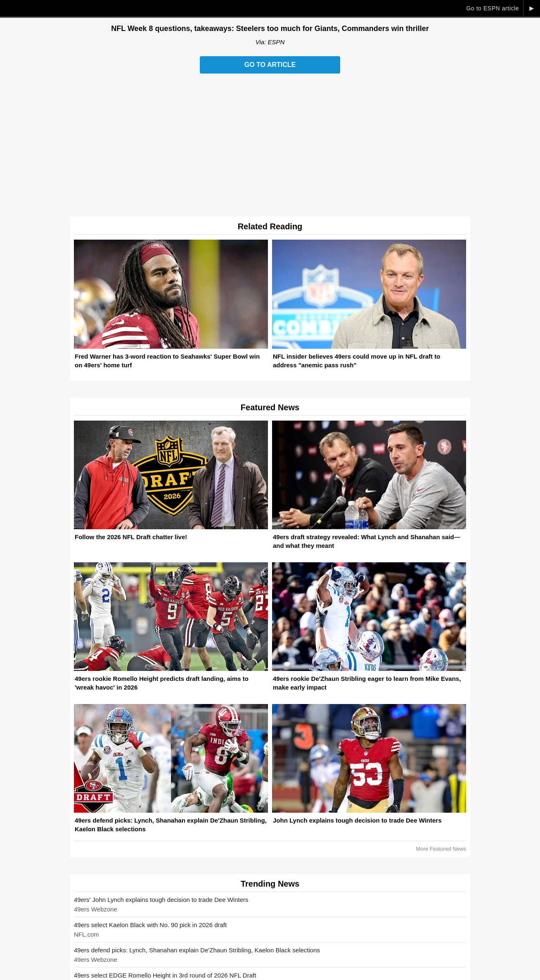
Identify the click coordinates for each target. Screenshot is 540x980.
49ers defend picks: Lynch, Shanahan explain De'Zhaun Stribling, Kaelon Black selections (197, 950)
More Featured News (441, 849)
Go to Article (270, 65)
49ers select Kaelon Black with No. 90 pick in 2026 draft (150, 925)
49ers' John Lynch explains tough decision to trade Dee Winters (161, 900)
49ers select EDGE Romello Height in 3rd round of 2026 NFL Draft (165, 975)
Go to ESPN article (493, 8)
